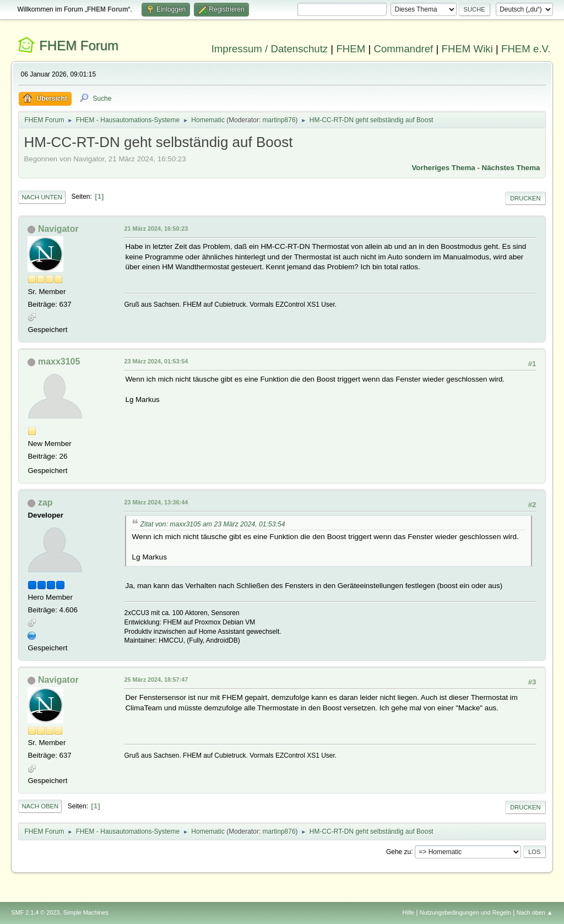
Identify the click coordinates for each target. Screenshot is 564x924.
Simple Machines (86, 912)
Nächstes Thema (511, 168)
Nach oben (40, 806)
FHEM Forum (79, 45)
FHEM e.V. (526, 49)
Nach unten (42, 197)
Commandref (403, 49)
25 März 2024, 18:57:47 (156, 680)
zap (45, 502)
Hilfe (409, 912)
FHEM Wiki (467, 49)
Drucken (525, 198)
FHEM (351, 49)
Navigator (58, 229)
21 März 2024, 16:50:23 (156, 229)
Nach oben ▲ (535, 912)
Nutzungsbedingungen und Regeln (465, 912)
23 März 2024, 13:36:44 (156, 502)
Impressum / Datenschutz (270, 49)
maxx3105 (59, 362)
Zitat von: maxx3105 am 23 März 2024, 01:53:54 (212, 524)
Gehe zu (398, 851)
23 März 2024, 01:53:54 (156, 361)
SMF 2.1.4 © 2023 (35, 912)
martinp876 (279, 120)
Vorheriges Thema (443, 168)
